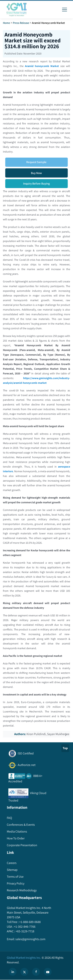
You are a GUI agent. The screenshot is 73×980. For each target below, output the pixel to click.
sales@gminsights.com (30, 939)
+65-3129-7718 (25, 931)
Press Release (21, 23)
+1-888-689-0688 (30, 922)
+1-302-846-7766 (24, 927)
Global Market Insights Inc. (24, 958)
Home (7, 23)
